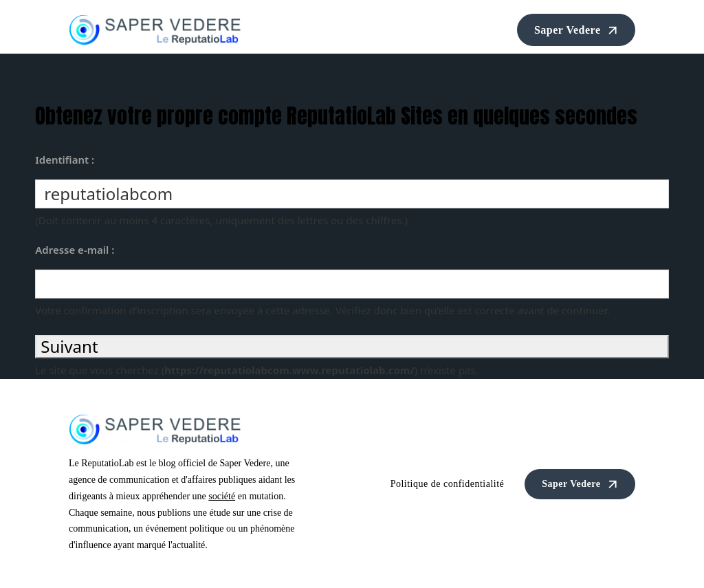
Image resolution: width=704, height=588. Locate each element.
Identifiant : (65, 160)
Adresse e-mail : (75, 250)
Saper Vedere (578, 30)
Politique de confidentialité (448, 484)
